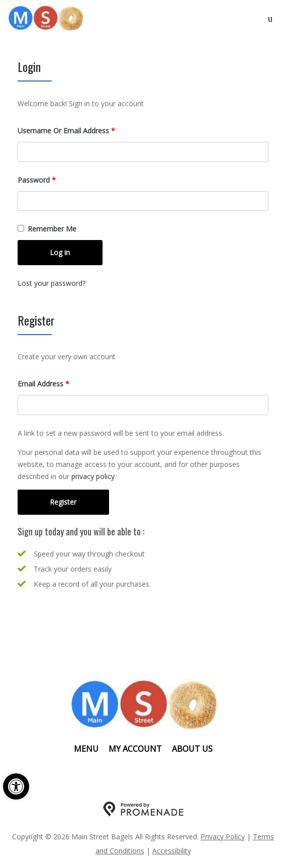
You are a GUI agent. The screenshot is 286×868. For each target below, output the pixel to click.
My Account (135, 749)
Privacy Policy (223, 837)
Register (63, 502)
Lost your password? (52, 283)
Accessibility (172, 851)
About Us (192, 749)
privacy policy (93, 476)
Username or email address (80, 130)
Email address (58, 383)
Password (51, 179)
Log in (60, 252)
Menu (86, 749)
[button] (16, 786)
